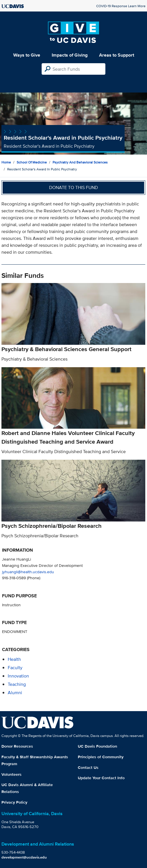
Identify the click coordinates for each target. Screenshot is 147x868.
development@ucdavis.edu (24, 857)
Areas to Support (117, 55)
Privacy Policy (14, 802)
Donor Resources (17, 746)
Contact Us (88, 767)
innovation (18, 676)
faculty (15, 668)
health (14, 659)
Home (6, 162)
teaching (17, 684)
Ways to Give (27, 55)
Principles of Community (101, 757)
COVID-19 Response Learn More (121, 6)
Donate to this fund (73, 187)
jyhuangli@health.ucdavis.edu (28, 572)
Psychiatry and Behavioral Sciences (80, 162)
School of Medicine (32, 162)
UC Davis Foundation (97, 746)
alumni (15, 693)
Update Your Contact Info (101, 778)
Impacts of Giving (70, 55)
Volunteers (11, 774)
